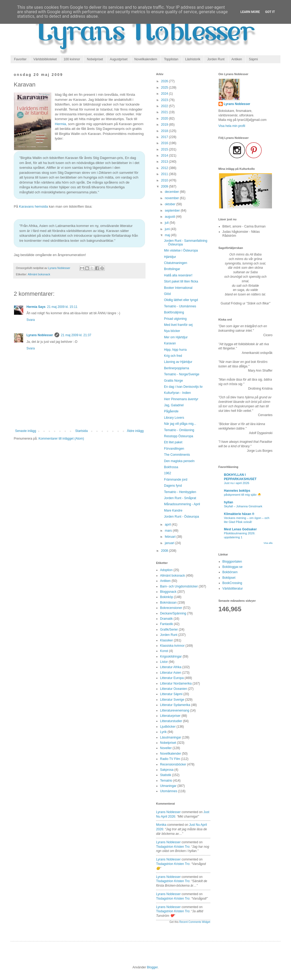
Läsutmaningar (170, 737)
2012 (165, 168)
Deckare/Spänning (173, 613)
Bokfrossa (171, 467)
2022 (165, 106)
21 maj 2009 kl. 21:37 (76, 335)
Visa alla (268, 543)
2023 (165, 100)
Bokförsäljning (174, 312)
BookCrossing (232, 583)
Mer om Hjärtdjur (176, 337)
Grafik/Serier (169, 630)
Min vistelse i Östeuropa (181, 250)
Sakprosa (167, 770)
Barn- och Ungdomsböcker (179, 586)
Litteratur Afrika (171, 667)
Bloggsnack (168, 592)
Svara (31, 320)
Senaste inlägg (26, 431)
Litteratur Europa (172, 678)
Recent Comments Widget (195, 922)
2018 (165, 131)
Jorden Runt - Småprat (180, 498)
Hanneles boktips (237, 491)
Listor (164, 662)
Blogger (152, 967)
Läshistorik (193, 59)
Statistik (166, 775)
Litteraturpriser (170, 716)
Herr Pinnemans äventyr (181, 399)
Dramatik (166, 619)
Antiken (237, 59)
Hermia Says (36, 307)
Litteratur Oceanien (174, 689)
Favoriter (20, 59)
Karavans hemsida (33, 206)
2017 (165, 137)
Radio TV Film (170, 759)
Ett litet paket (173, 442)
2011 (165, 174)
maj (168, 235)
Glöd (167, 294)
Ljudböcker (168, 727)
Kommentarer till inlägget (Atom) (61, 439)
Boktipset (229, 578)
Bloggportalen (232, 562)
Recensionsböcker (173, 764)
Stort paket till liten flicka (181, 281)
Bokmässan (168, 603)
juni (168, 229)
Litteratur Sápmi (171, 694)
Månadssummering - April (182, 504)
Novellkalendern (146, 59)
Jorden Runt (216, 59)
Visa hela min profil (232, 126)
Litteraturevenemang (175, 710)
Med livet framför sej (178, 325)
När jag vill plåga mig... (180, 424)
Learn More (250, 12)
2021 (165, 112)
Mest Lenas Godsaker (240, 529)
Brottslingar (172, 269)
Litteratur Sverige (172, 700)
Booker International (178, 288)
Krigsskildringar (171, 657)
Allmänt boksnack (39, 274)
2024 (165, 94)
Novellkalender (170, 754)
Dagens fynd (173, 486)
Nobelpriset (95, 59)
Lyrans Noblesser (40, 335)
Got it (270, 12)
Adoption (166, 570)
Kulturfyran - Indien (177, 393)
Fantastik (167, 624)
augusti (170, 217)
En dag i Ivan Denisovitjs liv (183, 387)
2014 (165, 156)
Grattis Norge (173, 381)
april (168, 525)
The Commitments (177, 455)
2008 (165, 551)
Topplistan (171, 59)
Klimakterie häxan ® (239, 514)
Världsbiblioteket (45, 59)
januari (170, 543)
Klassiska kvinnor (172, 646)
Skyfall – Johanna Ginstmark (243, 506)
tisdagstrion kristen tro (173, 847)
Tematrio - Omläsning (179, 430)
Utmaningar (168, 786)
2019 (165, 125)
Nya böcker (172, 331)
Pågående (171, 411)
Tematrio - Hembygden (180, 492)
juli (167, 223)
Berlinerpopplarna (177, 368)
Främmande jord (176, 480)
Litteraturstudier (171, 721)
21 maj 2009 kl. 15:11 (62, 307)
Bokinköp (167, 597)
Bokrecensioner (171, 608)
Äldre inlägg (135, 431)
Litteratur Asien (171, 673)
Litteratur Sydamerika (175, 705)
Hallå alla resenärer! (178, 275)
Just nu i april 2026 (237, 483)
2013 (165, 162)
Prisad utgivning (175, 319)
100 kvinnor (72, 59)
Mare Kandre (173, 510)
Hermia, (61, 124)
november (172, 198)
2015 (165, 149)
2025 (165, 88)
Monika (161, 825)
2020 (165, 118)
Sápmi (253, 59)
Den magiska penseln (179, 461)
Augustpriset (119, 59)
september (173, 211)
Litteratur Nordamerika (176, 683)
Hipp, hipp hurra (175, 350)
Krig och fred (173, 356)
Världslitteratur (233, 589)
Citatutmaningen (176, 263)
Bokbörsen (230, 572)
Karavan (170, 343)
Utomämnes (169, 791)
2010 (165, 180)
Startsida (81, 431)
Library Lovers (174, 418)
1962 (168, 473)
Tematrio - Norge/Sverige (182, 374)
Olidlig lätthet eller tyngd (181, 300)
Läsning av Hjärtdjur (178, 362)
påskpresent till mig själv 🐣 (243, 495)
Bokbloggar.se (233, 567)
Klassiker (167, 640)
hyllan (229, 502)
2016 (165, 143)
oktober (170, 204)
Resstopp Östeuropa (179, 436)
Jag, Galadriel (174, 405)
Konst (164, 651)
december (172, 192)
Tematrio (166, 781)
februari (171, 537)
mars (169, 531)
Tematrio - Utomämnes (180, 306)
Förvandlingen (174, 449)
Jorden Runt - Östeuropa (181, 517)
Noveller (166, 748)
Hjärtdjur (170, 257)
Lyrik (163, 732)
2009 (165, 186)
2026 (165, 81)
